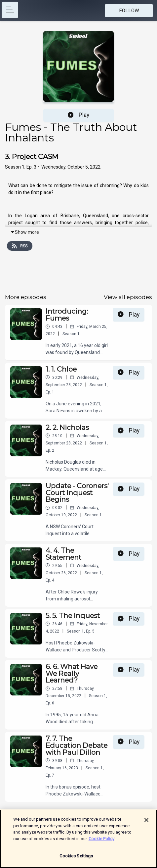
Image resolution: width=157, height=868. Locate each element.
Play (79, 115)
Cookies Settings (76, 859)
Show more (25, 232)
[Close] (146, 823)
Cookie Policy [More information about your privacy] (101, 841)
